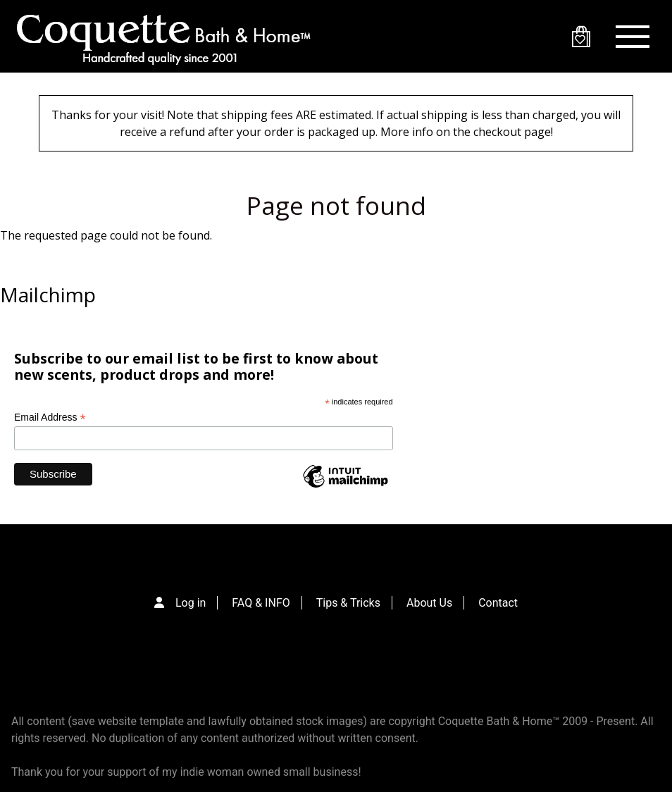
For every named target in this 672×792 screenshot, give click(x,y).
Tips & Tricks (348, 603)
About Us (429, 603)
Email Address (50, 417)
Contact (498, 603)
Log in (191, 603)
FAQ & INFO (261, 603)
